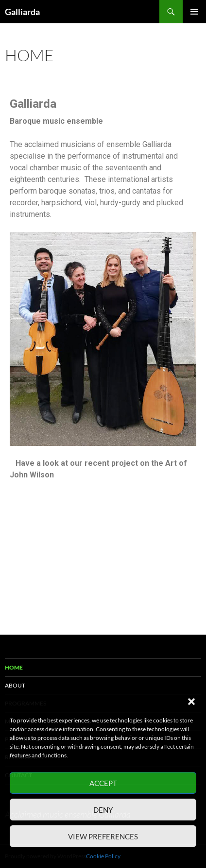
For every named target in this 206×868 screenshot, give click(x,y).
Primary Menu (194, 12)
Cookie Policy (103, 856)
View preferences (103, 836)
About (15, 685)
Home (14, 667)
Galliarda (22, 12)
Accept (103, 783)
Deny (103, 810)
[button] (191, 702)
